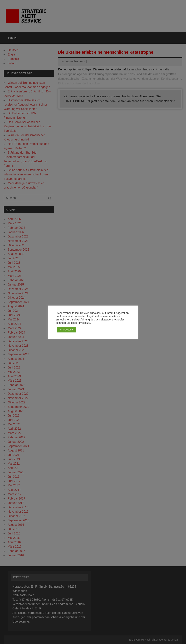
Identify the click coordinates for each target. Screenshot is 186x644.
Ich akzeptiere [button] (66, 330)
